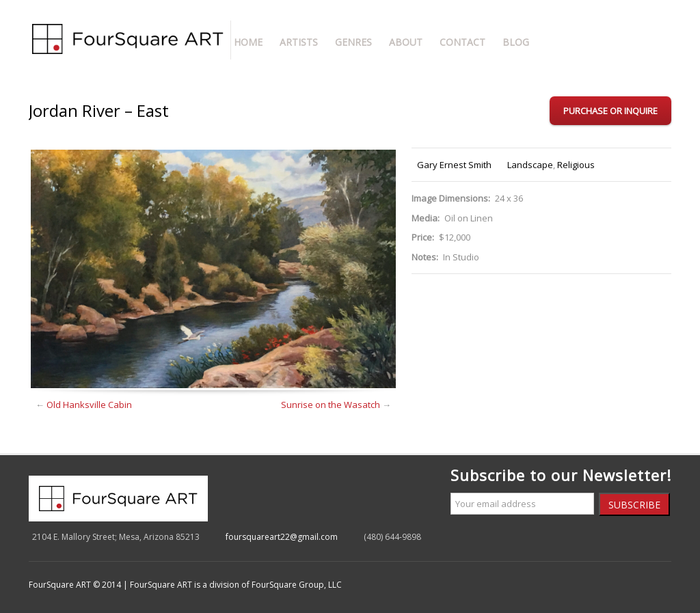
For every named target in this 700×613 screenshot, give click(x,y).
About (406, 42)
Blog (516, 42)
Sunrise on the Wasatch (331, 405)
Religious (576, 165)
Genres (353, 42)
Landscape (530, 165)
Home (248, 42)
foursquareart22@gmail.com (282, 537)
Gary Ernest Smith (454, 165)
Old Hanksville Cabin (89, 405)
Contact (462, 42)
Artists (299, 42)
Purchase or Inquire (610, 111)
